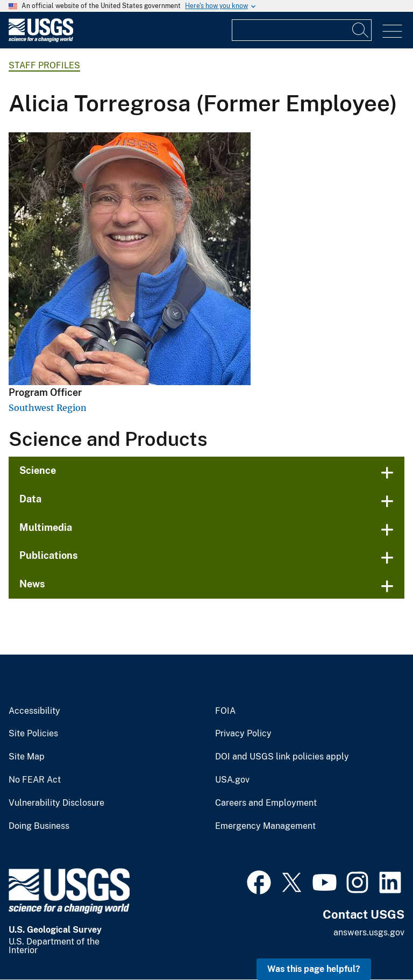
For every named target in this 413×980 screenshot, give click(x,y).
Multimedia (46, 527)
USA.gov (232, 780)
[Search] (361, 30)
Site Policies (33, 734)
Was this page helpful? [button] (314, 969)
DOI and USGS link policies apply (282, 757)
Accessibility (34, 711)
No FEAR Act (35, 780)
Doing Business (39, 826)
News (32, 584)
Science (38, 470)
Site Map (27, 757)
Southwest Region (48, 408)
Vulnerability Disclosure (56, 803)
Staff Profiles (44, 65)
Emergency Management (265, 826)
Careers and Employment (266, 803)
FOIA (225, 711)
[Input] (302, 30)
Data (30, 499)
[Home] (41, 40)
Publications (49, 555)
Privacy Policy (243, 734)
